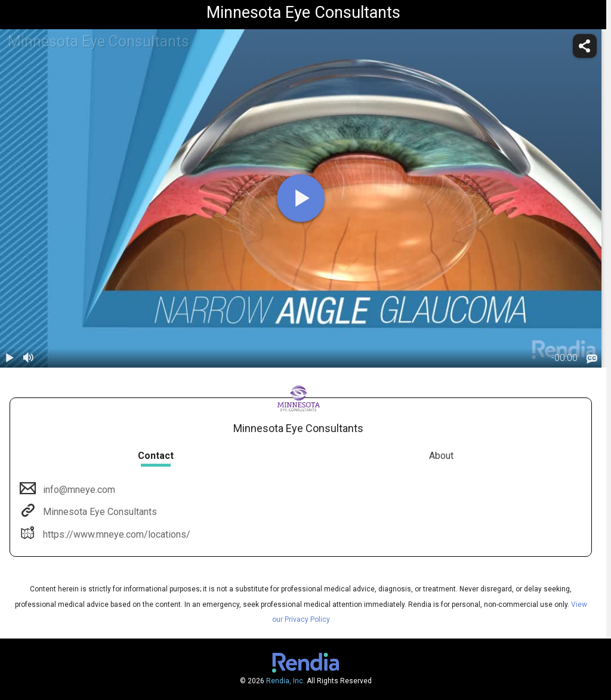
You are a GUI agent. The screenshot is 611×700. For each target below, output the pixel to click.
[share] (585, 46)
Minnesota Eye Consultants (99, 512)
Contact (156, 456)
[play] (301, 198)
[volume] (29, 358)
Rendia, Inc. (286, 681)
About (441, 456)
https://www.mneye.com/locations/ (115, 534)
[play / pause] (10, 358)
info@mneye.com (78, 490)
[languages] (592, 359)
